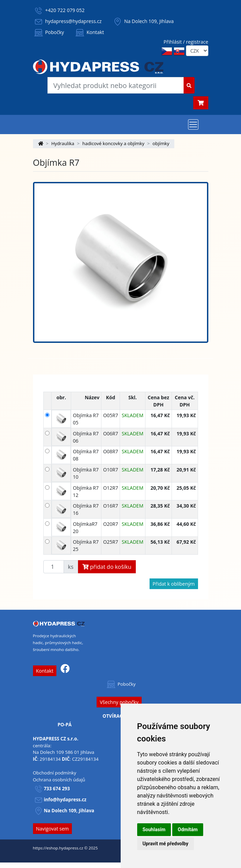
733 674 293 (57, 789)
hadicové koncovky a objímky (113, 143)
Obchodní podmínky (55, 773)
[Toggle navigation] (193, 124)
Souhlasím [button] (154, 829)
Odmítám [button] (188, 829)
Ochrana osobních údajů (59, 780)
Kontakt (89, 32)
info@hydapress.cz (65, 800)
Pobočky (49, 32)
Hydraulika (63, 143)
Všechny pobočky (119, 702)
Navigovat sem (53, 829)
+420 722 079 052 (65, 10)
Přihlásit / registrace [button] (186, 42)
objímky (161, 143)
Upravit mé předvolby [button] (166, 844)
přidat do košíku (107, 567)
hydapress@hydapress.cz (73, 21)
